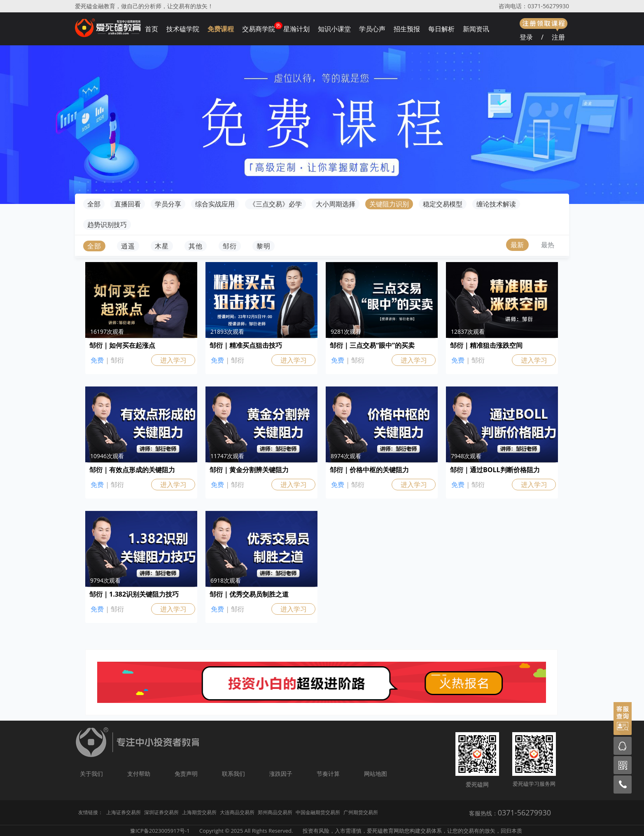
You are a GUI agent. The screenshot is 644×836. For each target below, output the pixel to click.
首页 (152, 29)
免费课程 (221, 29)
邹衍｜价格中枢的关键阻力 (369, 470)
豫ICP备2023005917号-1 (160, 831)
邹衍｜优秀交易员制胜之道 (249, 594)
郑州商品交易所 (275, 812)
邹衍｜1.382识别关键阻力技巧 (134, 594)
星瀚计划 (296, 29)
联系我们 (233, 774)
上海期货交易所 (199, 812)
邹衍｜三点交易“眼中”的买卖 (372, 345)
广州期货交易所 (361, 812)
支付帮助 (139, 774)
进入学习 (173, 360)
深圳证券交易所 (161, 812)
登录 (526, 37)
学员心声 (372, 29)
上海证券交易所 (124, 812)
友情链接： (91, 812)
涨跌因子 (281, 774)
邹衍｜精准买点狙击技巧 (246, 345)
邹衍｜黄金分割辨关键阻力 (249, 470)
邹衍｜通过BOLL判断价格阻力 (495, 470)
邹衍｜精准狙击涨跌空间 (486, 345)
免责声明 (186, 774)
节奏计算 (328, 774)
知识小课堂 (334, 29)
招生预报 (407, 29)
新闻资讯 (476, 29)
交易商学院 (259, 29)
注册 (558, 37)
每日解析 (441, 29)
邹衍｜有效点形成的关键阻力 (132, 470)
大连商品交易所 (237, 812)
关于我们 (91, 774)
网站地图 (376, 774)
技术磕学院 (183, 29)
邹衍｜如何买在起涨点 (122, 345)
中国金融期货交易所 (318, 812)
